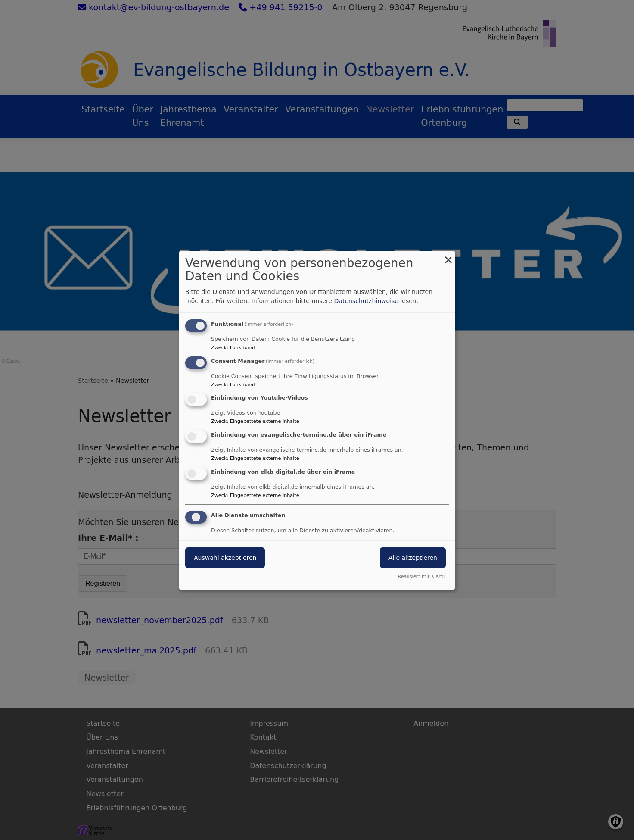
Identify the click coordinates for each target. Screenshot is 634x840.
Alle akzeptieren (413, 558)
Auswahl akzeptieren (225, 558)
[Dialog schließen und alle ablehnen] (448, 256)
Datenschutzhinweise (366, 301)
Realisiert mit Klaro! (421, 576)
